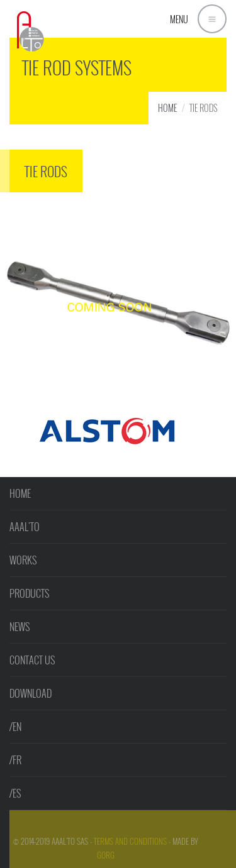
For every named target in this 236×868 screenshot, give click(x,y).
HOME (167, 108)
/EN (15, 727)
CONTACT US (32, 660)
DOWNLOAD (31, 693)
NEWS (20, 627)
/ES (15, 793)
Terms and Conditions (130, 841)
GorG (106, 855)
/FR (15, 760)
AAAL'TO (25, 527)
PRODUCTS (29, 593)
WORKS (23, 560)
